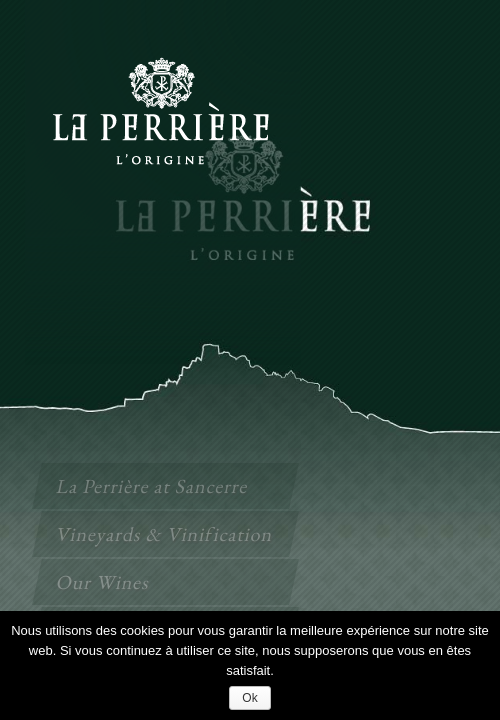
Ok (249, 698)
